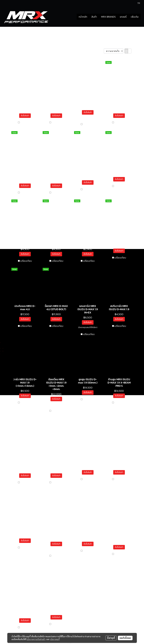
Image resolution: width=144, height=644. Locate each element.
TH (137, 3)
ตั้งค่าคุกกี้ (111, 638)
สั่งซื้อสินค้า (25, 116)
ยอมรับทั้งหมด (125, 638)
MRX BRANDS (108, 17)
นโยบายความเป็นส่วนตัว (36, 639)
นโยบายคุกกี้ (55, 639)
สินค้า (94, 17)
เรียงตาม (99, 51)
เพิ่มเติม (135, 17)
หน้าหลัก (83, 17)
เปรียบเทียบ (26, 122)
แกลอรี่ (123, 17)
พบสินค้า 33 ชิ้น (19, 51)
